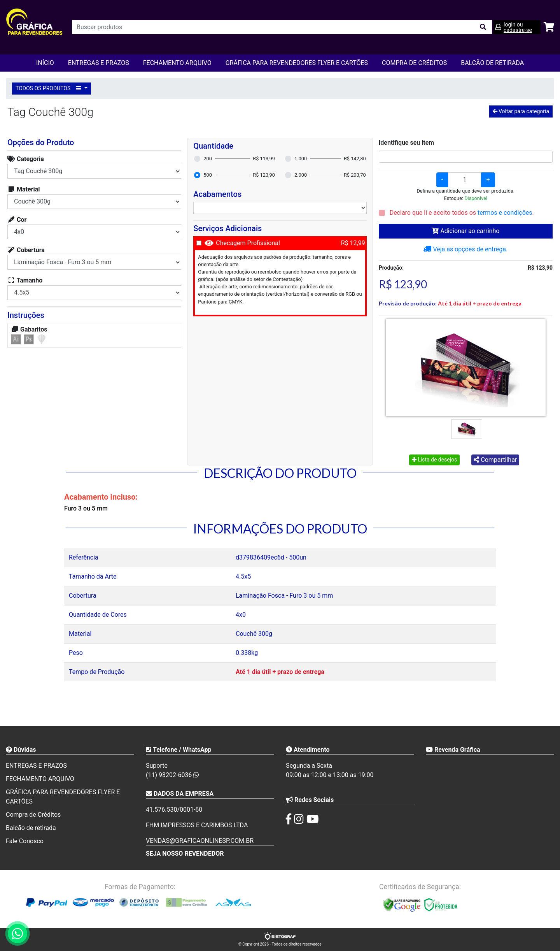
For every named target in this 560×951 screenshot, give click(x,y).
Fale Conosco (25, 841)
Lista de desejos (435, 460)
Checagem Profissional (248, 243)
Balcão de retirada (31, 828)
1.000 (301, 159)
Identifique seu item (407, 143)
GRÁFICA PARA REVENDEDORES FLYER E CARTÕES (297, 63)
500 (208, 175)
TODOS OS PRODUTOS (49, 88)
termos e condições (505, 213)
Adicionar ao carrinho (465, 231)
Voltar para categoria (521, 111)
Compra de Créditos (414, 63)
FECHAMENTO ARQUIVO (177, 63)
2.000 (301, 175)
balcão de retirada (492, 63)
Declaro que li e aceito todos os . (461, 213)
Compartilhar (495, 460)
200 (208, 159)
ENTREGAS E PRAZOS (99, 63)
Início (45, 63)
